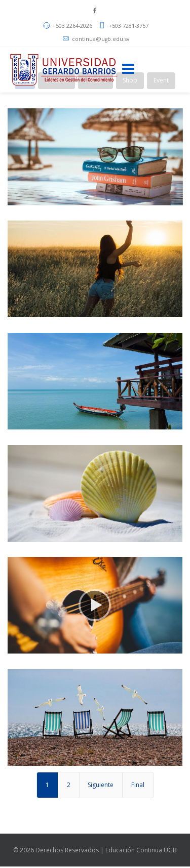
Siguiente (101, 785)
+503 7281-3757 (128, 26)
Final (138, 785)
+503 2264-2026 (72, 26)
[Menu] (128, 70)
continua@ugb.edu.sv (101, 39)
